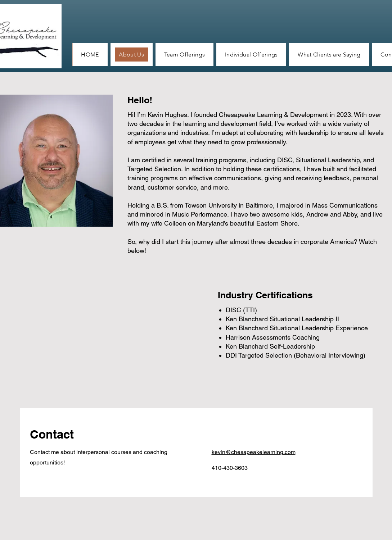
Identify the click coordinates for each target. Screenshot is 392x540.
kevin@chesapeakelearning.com (254, 452)
